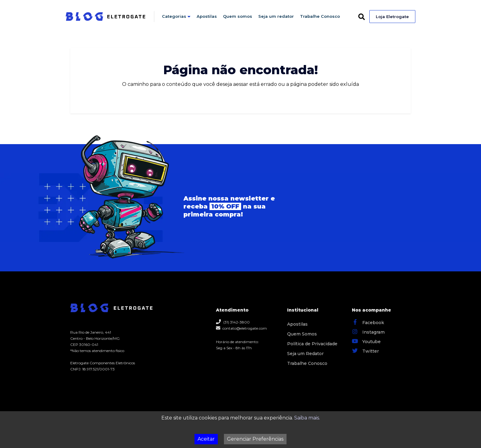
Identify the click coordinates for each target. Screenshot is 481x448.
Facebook (368, 322)
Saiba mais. (307, 418)
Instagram (368, 331)
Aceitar (206, 439)
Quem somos (238, 16)
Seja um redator (276, 16)
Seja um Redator (305, 354)
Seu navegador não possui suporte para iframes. (339, 208)
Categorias (174, 16)
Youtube (366, 341)
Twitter (365, 350)
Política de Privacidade (312, 344)
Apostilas (207, 16)
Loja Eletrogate (392, 17)
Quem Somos (302, 334)
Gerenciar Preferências (255, 439)
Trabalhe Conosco (320, 16)
